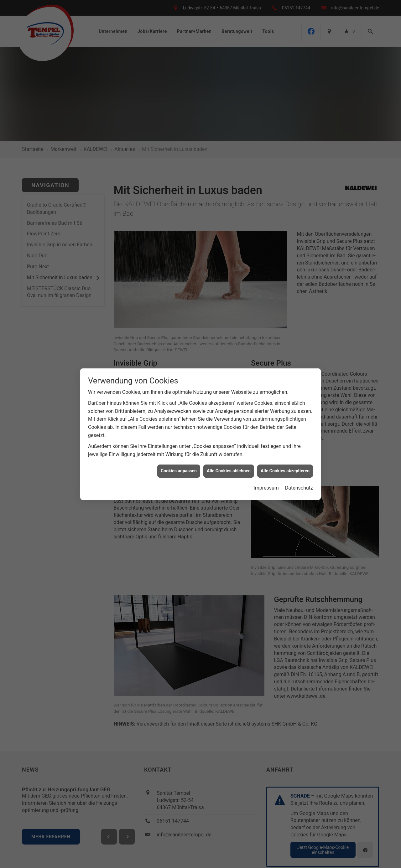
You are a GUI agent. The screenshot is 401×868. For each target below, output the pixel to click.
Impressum (266, 488)
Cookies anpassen (179, 471)
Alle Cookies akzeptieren (285, 471)
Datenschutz (299, 488)
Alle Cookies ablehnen (229, 471)
